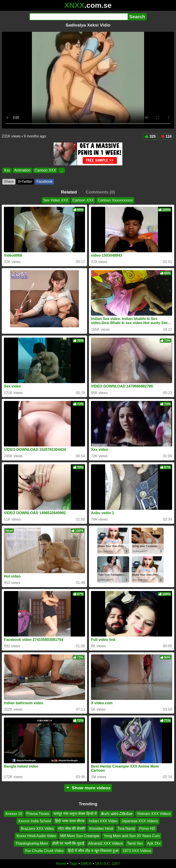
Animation (22, 170)
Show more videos (88, 788)
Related (69, 192)
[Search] (78, 17)
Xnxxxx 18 (14, 814)
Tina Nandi (126, 829)
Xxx (7, 170)
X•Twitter (25, 181)
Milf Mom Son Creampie (80, 836)
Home (61, 864)
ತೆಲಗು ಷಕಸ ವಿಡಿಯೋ (117, 814)
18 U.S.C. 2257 (107, 864)
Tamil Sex (135, 843)
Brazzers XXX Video (37, 829)
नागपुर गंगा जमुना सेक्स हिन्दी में (75, 814)
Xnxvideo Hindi (101, 829)
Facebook (44, 181)
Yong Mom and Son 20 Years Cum (132, 836)
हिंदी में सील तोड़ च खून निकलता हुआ (93, 851)
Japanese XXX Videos (140, 821)
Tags (74, 864)
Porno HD (147, 829)
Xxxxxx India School (34, 821)
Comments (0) (100, 192)
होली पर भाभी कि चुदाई (68, 843)
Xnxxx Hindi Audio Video (36, 836)
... (62, 170)
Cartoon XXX (45, 170)
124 (166, 136)
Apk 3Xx (154, 843)
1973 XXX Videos (137, 851)
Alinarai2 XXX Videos (106, 843)
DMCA (86, 864)
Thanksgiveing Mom (32, 843)
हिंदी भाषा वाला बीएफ (70, 821)
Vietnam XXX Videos (154, 814)
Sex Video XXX (56, 200)
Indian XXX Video (103, 821)
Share (9, 181)
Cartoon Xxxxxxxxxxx (115, 200)
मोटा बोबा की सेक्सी (71, 829)
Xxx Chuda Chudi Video (44, 851)
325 (150, 136)
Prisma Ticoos (38, 814)
